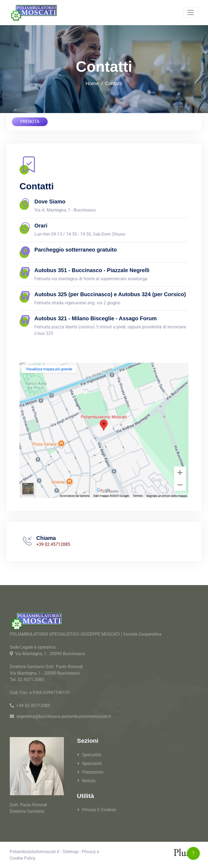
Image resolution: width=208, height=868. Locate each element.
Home (92, 83)
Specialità (92, 755)
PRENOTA (30, 122)
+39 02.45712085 (53, 544)
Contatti (114, 83)
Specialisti (92, 763)
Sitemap (71, 852)
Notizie (89, 781)
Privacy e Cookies (99, 810)
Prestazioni (93, 772)
